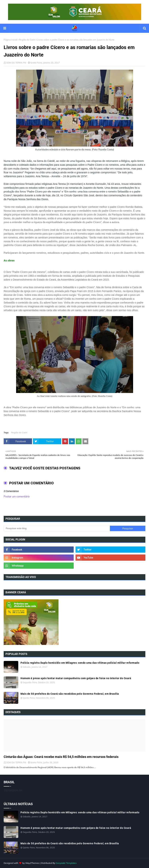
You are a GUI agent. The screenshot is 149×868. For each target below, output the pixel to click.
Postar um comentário (17, 497)
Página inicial (10, 40)
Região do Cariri (27, 40)
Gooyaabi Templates (66, 863)
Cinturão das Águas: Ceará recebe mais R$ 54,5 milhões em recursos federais (61, 757)
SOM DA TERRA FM (16, 63)
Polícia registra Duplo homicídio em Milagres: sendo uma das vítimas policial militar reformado (80, 663)
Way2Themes (32, 863)
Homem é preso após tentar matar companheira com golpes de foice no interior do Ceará (76, 678)
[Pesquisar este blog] (57, 528)
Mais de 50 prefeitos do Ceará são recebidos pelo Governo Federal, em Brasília (70, 694)
